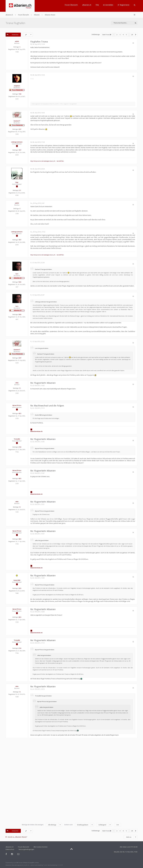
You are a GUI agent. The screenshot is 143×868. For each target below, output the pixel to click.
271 (20, 190)
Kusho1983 (17, 580)
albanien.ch (87, 5)
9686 (20, 282)
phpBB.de (26, 865)
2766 (20, 447)
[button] (136, 35)
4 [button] (123, 35)
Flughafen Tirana (39, 42)
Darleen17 (17, 121)
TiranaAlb (17, 439)
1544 (20, 94)
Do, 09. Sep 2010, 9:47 (37, 203)
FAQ (97, 5)
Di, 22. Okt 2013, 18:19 (37, 689)
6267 (20, 129)
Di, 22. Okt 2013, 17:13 (37, 643)
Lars (17, 274)
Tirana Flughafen (15, 23)
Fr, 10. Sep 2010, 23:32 (37, 341)
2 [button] (117, 35)
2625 (20, 588)
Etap (17, 182)
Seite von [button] (107, 35)
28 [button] (132, 35)
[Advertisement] (71, 782)
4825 (20, 413)
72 (20, 388)
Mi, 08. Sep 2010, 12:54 (38, 75)
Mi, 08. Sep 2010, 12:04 (38, 44)
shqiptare (17, 86)
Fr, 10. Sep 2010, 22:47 (37, 295)
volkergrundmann (17, 142)
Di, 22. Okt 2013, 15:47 (37, 473)
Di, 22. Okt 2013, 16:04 (37, 612)
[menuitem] (108, 5)
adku (17, 383)
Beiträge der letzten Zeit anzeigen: (42, 825)
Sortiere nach (79, 825)
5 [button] (126, 35)
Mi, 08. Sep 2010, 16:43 (38, 113)
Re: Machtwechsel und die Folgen (47, 406)
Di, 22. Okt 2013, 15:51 (37, 504)
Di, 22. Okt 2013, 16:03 (37, 578)
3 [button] (120, 35)
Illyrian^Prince (17, 405)
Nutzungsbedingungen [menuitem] (26, 849)
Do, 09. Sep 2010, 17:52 (38, 232)
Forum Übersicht (71, 5)
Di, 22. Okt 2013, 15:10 (37, 408)
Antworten (12, 35)
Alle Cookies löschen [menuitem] (40, 847)
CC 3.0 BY (60, 865)
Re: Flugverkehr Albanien (43, 383)
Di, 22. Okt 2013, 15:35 (37, 442)
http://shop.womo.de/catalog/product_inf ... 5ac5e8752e (47, 161)
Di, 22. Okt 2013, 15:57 (37, 534)
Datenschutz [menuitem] (10, 849)
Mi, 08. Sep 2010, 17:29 (38, 142)
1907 (20, 150)
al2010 (17, 41)
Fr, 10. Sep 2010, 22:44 (37, 263)
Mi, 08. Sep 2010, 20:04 (38, 169)
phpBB (15, 863)
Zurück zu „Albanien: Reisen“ (17, 837)
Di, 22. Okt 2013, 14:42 (37, 385)
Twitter (45, 865)
